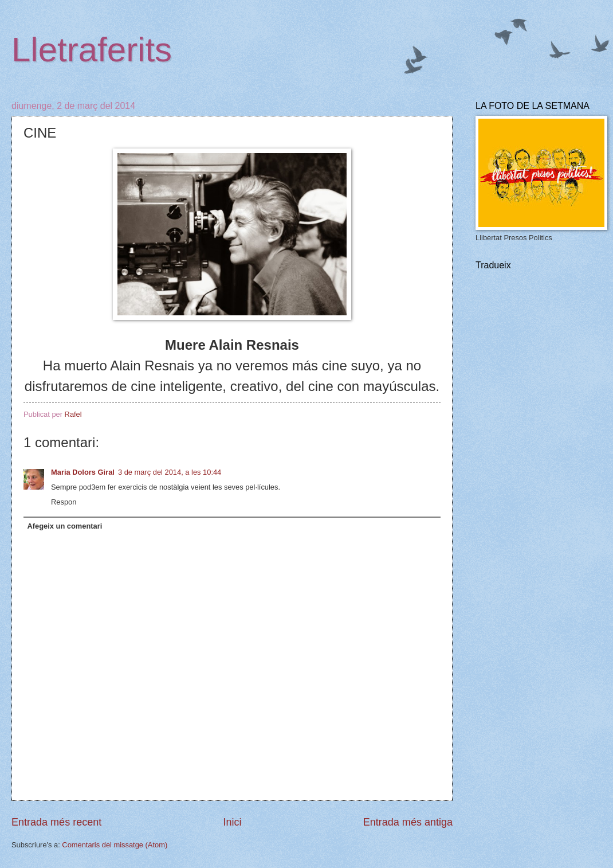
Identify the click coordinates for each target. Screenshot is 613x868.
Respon (64, 502)
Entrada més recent (56, 822)
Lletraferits (92, 50)
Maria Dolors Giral (83, 472)
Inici (232, 822)
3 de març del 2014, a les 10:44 (170, 472)
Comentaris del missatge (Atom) (115, 845)
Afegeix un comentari (64, 526)
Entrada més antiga (408, 822)
